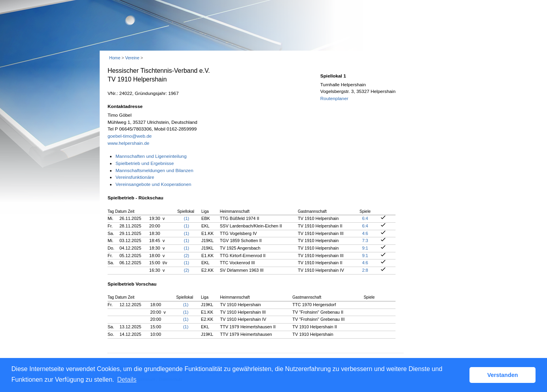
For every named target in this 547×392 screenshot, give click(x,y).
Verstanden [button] (503, 375)
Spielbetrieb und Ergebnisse (145, 163)
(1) (186, 218)
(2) (186, 256)
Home (115, 58)
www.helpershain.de (129, 143)
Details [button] (127, 380)
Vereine (132, 58)
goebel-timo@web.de (130, 136)
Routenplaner (334, 98)
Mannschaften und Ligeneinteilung (151, 156)
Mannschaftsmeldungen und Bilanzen (154, 170)
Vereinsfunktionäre (135, 177)
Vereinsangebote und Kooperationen (153, 184)
